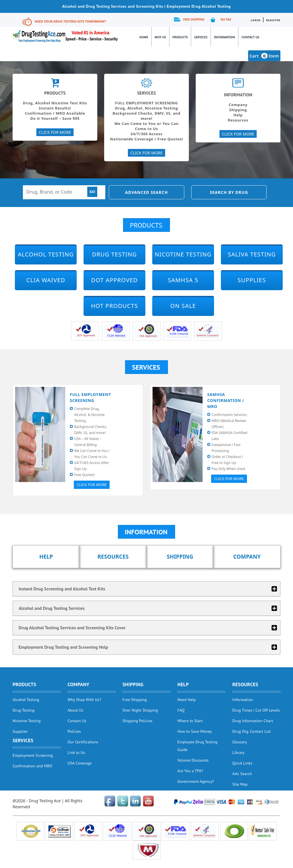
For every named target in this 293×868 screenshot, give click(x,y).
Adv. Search (242, 774)
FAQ (181, 710)
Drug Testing (115, 254)
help (183, 684)
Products (180, 37)
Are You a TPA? (190, 771)
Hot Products (115, 306)
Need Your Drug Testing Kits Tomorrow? (70, 21)
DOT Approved (115, 280)
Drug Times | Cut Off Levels (256, 710)
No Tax (226, 19)
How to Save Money (195, 731)
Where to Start (190, 721)
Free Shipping (194, 19)
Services (201, 37)
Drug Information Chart (253, 721)
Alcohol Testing (46, 254)
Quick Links (242, 763)
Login (256, 20)
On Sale (183, 306)
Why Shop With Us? (84, 700)
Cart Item (264, 56)
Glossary (240, 742)
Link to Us (76, 752)
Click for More (92, 485)
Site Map (240, 784)
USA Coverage (80, 763)
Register (273, 20)
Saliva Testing (252, 254)
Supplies (252, 280)
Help (46, 557)
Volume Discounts (193, 760)
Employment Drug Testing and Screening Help (63, 647)
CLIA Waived (46, 280)
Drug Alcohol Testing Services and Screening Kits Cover (72, 628)
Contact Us (250, 37)
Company (247, 557)
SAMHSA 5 (183, 280)
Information (224, 37)
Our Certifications (83, 742)
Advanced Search (146, 192)
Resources (113, 557)
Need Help (187, 700)
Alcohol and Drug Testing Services (52, 608)
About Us (75, 710)
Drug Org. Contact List (252, 731)
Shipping (180, 557)
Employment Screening (33, 755)
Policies (74, 731)
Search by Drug (229, 192)
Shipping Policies (137, 721)
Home (144, 37)
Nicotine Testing (183, 254)
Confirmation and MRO (32, 766)
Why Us (160, 37)
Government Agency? (196, 781)
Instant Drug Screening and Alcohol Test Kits (62, 589)
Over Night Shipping (140, 710)
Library (238, 752)
